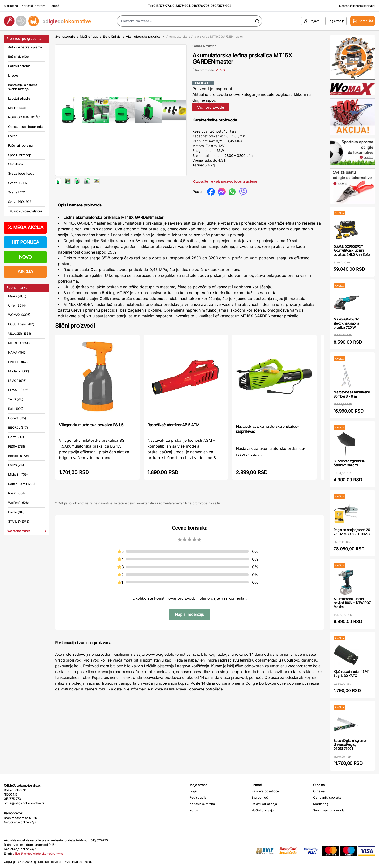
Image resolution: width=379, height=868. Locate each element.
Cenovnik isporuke (327, 797)
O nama (319, 791)
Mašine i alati (17, 108)
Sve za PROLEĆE (20, 202)
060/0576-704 (221, 6)
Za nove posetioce (265, 791)
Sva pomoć (260, 797)
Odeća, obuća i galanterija (26, 127)
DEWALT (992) (18, 390)
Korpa (194, 810)
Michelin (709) (18, 474)
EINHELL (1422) (19, 362)
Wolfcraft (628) (18, 503)
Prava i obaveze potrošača (200, 704)
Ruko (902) (16, 409)
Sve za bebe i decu (21, 173)
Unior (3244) (17, 306)
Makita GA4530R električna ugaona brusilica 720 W (346, 323)
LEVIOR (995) (17, 381)
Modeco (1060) (19, 371)
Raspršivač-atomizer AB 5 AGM (173, 440)
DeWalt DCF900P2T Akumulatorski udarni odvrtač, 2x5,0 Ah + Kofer (352, 251)
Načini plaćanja (262, 810)
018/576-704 (181, 6)
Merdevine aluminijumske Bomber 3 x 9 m (352, 394)
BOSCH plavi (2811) (21, 324)
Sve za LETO (17, 192)
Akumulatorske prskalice (143, 36)
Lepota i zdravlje (19, 98)
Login (194, 791)
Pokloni (13, 136)
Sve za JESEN (18, 183)
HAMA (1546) (17, 352)
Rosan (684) (17, 493)
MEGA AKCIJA (25, 228)
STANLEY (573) (19, 521)
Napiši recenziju (189, 630)
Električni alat (112, 36)
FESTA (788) (17, 446)
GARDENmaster (204, 46)
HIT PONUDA (25, 242)
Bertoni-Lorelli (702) (22, 484)
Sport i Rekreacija (20, 155)
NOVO (25, 257)
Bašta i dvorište (18, 57)
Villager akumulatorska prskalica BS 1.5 (91, 440)
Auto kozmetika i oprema (25, 47)
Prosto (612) (16, 512)
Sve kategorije (65, 36)
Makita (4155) (17, 296)
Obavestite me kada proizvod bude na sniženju (225, 181)
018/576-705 (200, 6)
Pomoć (54, 6)
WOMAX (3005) (19, 315)
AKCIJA (25, 272)
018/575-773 (162, 6)
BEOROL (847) (18, 427)
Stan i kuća (15, 164)
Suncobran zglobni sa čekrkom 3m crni (349, 463)
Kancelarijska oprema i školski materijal (23, 87)
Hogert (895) (17, 418)
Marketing (11, 6)
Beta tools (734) (19, 456)
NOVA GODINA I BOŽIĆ (24, 117)
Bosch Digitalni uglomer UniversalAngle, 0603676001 (350, 745)
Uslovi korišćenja (264, 804)
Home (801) (16, 437)
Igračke (13, 75)
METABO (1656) (19, 343)
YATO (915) (16, 399)
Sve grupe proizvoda (329, 810)
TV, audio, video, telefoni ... (27, 211)
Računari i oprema (20, 145)
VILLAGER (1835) (20, 334)
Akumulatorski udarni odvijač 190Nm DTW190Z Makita (352, 603)
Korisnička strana (34, 6)
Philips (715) (16, 465)
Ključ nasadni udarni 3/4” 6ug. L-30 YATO (351, 674)
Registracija (198, 797)
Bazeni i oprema (19, 66)
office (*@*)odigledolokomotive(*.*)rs (38, 854)
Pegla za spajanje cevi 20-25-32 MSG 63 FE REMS (352, 532)
